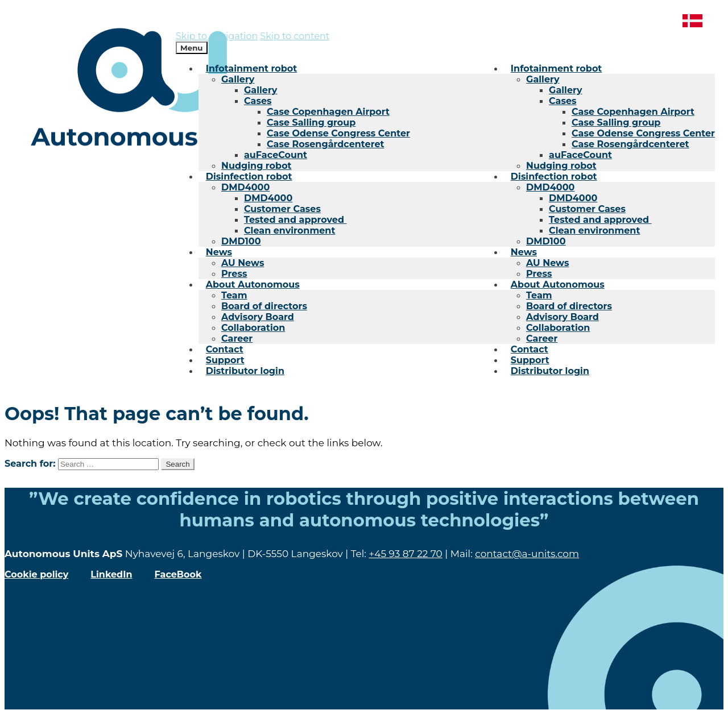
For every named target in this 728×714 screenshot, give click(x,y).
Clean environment (594, 231)
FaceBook (178, 574)
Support (530, 360)
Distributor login (550, 371)
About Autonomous (558, 285)
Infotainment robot (557, 69)
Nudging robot (561, 166)
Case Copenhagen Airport (633, 112)
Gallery (543, 79)
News (524, 252)
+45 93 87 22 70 (405, 554)
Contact (530, 349)
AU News (547, 263)
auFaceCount (580, 155)
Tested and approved (600, 220)
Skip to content (295, 36)
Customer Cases (587, 209)
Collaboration (558, 328)
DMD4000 (550, 187)
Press (539, 274)
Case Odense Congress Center (643, 133)
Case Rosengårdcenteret (630, 144)
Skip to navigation (217, 36)
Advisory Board (562, 317)
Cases (563, 101)
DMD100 (546, 241)
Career (542, 339)
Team (539, 295)
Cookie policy (36, 574)
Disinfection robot (554, 177)
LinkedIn (111, 574)
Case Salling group (616, 123)
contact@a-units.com (527, 554)
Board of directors (569, 306)
